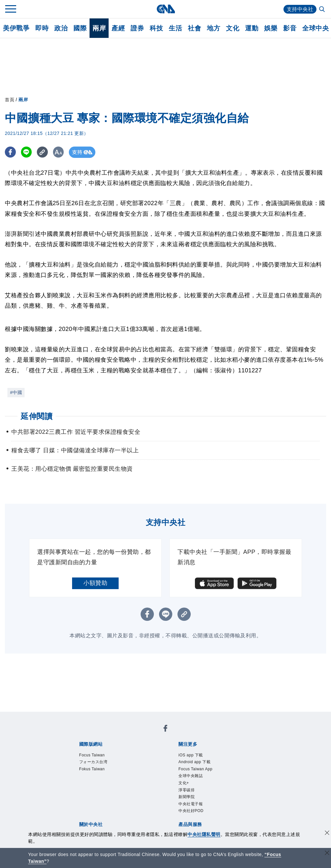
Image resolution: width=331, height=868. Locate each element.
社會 (194, 28)
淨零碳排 (187, 790)
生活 (175, 28)
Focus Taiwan (92, 755)
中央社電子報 (191, 804)
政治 (61, 28)
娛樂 (271, 28)
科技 (156, 28)
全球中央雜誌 (191, 776)
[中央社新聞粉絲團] (165, 729)
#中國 (16, 392)
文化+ (184, 783)
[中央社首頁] (166, 9)
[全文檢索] (323, 10)
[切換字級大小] (60, 152)
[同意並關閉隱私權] (327, 834)
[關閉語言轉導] (327, 854)
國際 (80, 28)
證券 (137, 28)
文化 (233, 28)
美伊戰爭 (16, 28)
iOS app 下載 (191, 755)
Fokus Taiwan (92, 769)
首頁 (10, 100)
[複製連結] (43, 152)
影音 (290, 28)
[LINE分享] (27, 152)
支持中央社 (300, 9)
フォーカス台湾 (93, 762)
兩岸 (99, 28)
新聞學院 (187, 797)
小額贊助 (95, 583)
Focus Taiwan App (195, 769)
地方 (214, 28)
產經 (118, 28)
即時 (42, 28)
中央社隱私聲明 (204, 834)
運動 (252, 28)
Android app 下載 (194, 762)
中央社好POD (191, 811)
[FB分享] (11, 152)
